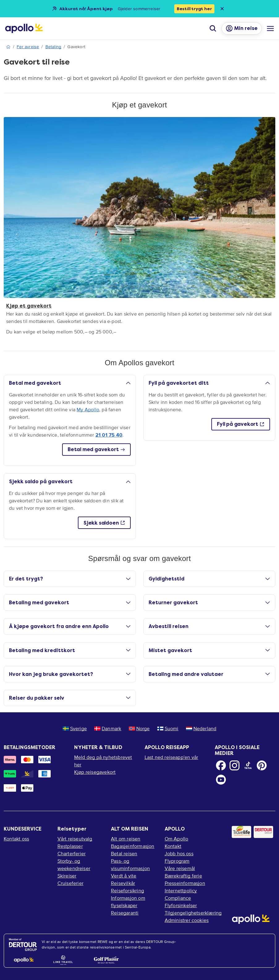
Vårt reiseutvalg (75, 839)
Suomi (168, 728)
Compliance (178, 898)
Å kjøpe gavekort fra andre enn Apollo (70, 626)
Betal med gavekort (70, 383)
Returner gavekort (209, 603)
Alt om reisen (126, 839)
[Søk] (213, 28)
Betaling (53, 47)
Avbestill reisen (209, 626)
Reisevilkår (123, 883)
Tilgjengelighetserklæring (193, 913)
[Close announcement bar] (222, 9)
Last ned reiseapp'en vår (171, 757)
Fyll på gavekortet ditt (209, 383)
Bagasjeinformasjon (133, 846)
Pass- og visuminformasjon (130, 865)
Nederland (201, 728)
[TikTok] (248, 765)
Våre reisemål (180, 868)
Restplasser (70, 846)
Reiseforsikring (127, 890)
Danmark (108, 728)
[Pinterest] (262, 765)
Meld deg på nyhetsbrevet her (103, 761)
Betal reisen (124, 853)
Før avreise (28, 47)
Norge (139, 728)
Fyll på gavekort (241, 424)
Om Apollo (177, 839)
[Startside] (24, 28)
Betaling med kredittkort (70, 650)
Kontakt (173, 846)
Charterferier (72, 853)
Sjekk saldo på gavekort (70, 482)
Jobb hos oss (179, 853)
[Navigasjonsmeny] (270, 28)
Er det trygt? (70, 579)
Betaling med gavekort (70, 603)
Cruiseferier (70, 883)
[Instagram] (235, 765)
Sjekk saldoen (104, 523)
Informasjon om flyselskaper (128, 902)
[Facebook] (221, 765)
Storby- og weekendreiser (74, 865)
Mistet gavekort (209, 650)
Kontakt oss (16, 839)
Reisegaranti (125, 913)
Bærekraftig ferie (183, 876)
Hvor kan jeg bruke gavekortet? (70, 674)
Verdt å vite (124, 876)
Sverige (75, 728)
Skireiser (67, 876)
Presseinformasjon (185, 883)
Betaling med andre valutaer (209, 674)
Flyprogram (177, 861)
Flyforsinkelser (181, 905)
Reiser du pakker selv (70, 698)
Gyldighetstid (209, 579)
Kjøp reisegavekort (95, 772)
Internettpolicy (181, 890)
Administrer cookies (187, 920)
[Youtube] (221, 780)
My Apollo (88, 409)
